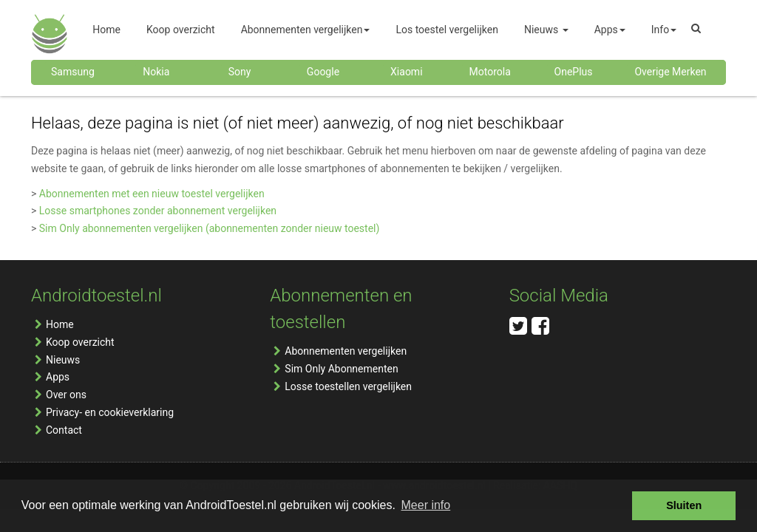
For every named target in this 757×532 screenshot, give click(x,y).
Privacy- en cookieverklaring (110, 412)
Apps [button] (610, 30)
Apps (58, 377)
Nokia (156, 72)
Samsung (73, 72)
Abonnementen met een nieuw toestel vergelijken (152, 194)
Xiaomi (406, 72)
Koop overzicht (80, 342)
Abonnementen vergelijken (346, 351)
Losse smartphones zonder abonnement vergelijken (158, 211)
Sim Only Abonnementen (341, 369)
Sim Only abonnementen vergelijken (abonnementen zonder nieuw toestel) (210, 228)
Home (60, 324)
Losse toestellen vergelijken (348, 386)
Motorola (490, 72)
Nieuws (63, 360)
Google (323, 72)
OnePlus (574, 72)
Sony (240, 72)
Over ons (66, 395)
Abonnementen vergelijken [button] (306, 30)
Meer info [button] (426, 505)
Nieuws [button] (546, 30)
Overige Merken (670, 72)
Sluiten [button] (684, 505)
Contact (64, 430)
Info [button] (664, 30)
